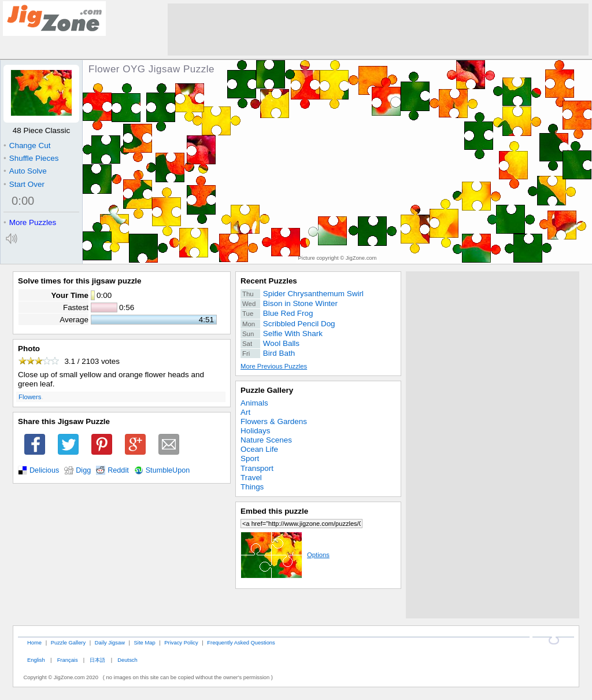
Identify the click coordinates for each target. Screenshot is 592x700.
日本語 (97, 660)
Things (252, 487)
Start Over (24, 184)
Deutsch (127, 660)
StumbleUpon (168, 470)
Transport (257, 468)
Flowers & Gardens (274, 421)
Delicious (44, 470)
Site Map (145, 642)
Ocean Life (259, 449)
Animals (254, 403)
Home (34, 642)
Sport (250, 458)
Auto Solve (25, 171)
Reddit (118, 470)
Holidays (256, 431)
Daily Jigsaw (110, 642)
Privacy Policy (181, 642)
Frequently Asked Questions (241, 642)
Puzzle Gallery (267, 390)
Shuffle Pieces (31, 158)
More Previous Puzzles (274, 366)
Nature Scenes (266, 440)
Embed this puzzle (274, 511)
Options (285, 555)
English (36, 660)
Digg (83, 470)
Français (68, 660)
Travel (251, 478)
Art (245, 412)
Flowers (30, 397)
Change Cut (27, 145)
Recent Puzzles (269, 281)
